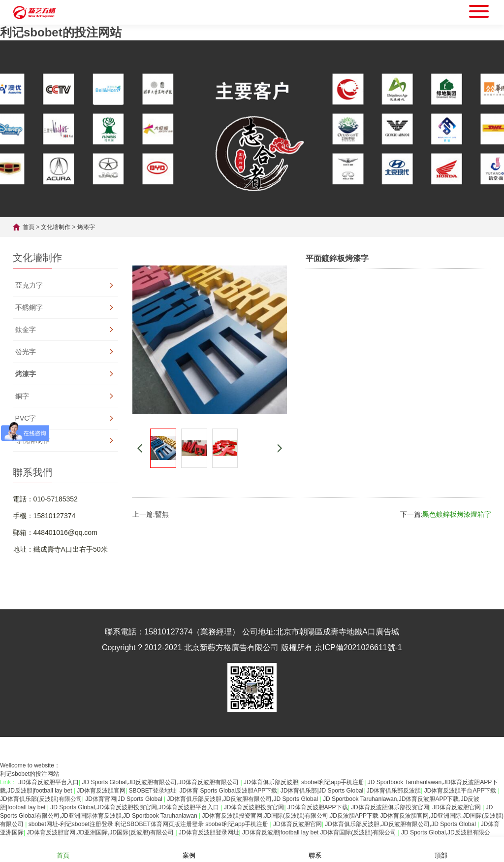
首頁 (29, 227)
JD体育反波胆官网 (101, 791)
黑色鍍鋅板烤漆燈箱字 (457, 514)
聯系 (315, 849)
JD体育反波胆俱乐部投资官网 (390, 807)
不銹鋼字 (29, 307)
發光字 (26, 352)
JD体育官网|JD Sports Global (125, 799)
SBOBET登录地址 (152, 791)
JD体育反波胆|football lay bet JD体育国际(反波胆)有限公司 (320, 832)
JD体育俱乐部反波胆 (271, 782)
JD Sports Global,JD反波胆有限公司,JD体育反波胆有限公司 (161, 782)
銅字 (22, 396)
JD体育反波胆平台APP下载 (461, 791)
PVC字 (26, 418)
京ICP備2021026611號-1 (358, 647)
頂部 (441, 849)
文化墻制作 (56, 227)
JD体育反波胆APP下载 (318, 807)
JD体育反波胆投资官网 (254, 807)
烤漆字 (86, 227)
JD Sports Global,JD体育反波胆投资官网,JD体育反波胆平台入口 (135, 807)
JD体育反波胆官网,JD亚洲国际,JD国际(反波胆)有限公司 (101, 832)
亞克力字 (29, 285)
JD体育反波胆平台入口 (48, 782)
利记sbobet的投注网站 (61, 32)
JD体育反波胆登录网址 (209, 832)
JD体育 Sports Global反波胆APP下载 (229, 791)
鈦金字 (26, 330)
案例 (189, 849)
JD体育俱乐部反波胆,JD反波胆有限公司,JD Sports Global (243, 799)
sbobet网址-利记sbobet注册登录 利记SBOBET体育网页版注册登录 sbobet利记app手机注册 (149, 824)
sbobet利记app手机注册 (333, 782)
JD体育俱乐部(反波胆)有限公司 (41, 799)
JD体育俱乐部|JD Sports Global (322, 791)
